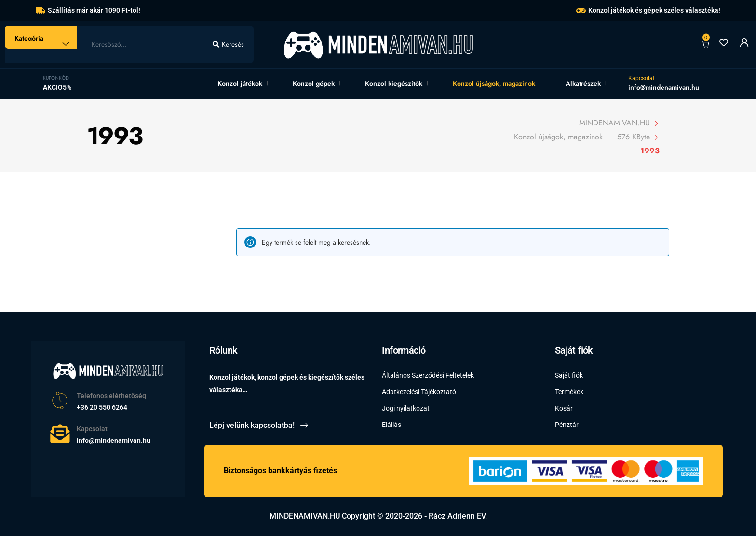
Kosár (564, 408)
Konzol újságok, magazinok (494, 83)
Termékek (569, 392)
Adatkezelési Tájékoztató (419, 392)
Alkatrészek (583, 83)
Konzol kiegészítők (394, 83)
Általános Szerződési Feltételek (428, 375)
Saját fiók (569, 375)
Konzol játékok (240, 83)
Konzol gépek (314, 83)
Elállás (391, 425)
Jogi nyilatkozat (406, 408)
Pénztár (567, 425)
